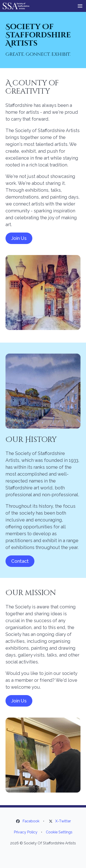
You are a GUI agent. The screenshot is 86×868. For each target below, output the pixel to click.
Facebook (31, 821)
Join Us (19, 238)
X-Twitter (63, 821)
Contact (20, 561)
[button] (80, 6)
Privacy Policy (26, 832)
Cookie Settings (59, 832)
